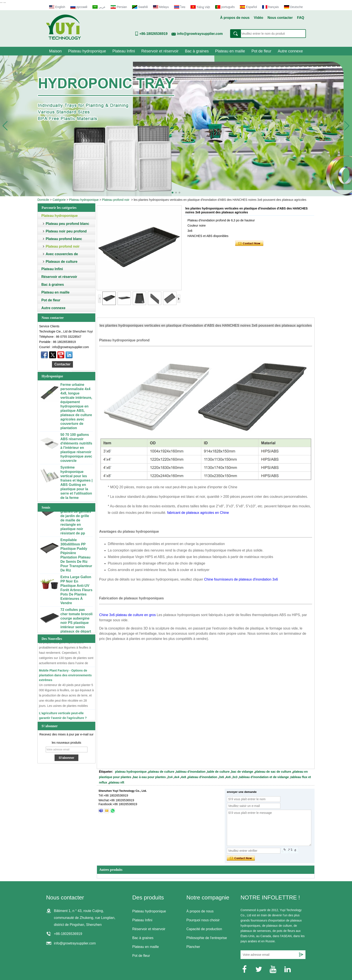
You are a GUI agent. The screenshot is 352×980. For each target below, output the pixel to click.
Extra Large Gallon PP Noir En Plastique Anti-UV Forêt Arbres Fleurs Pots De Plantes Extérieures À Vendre (76, 591)
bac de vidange (242, 772)
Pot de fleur (261, 51)
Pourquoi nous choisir (203, 920)
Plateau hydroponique (87, 51)
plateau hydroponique (131, 772)
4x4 (177, 777)
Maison (55, 51)
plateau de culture (161, 772)
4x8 (183, 777)
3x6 (221, 777)
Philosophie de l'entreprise (207, 938)
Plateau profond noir (116, 200)
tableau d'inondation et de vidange (264, 777)
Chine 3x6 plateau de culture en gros (128, 615)
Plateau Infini (124, 51)
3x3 (235, 777)
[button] (173, 193)
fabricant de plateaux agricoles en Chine (198, 513)
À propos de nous (235, 18)
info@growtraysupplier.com (200, 34)
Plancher (193, 947)
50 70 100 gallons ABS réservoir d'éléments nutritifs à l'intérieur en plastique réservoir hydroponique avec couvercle (76, 449)
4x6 (228, 777)
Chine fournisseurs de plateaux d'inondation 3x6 (241, 579)
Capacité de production (204, 929)
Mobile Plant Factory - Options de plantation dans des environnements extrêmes (65, 676)
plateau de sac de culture (273, 772)
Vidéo (259, 18)
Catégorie (59, 200)
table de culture (218, 772)
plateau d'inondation (202, 777)
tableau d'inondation (191, 772)
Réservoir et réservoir (160, 51)
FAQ (301, 18)
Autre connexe (290, 51)
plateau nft (117, 782)
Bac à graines (197, 51)
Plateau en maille (230, 51)
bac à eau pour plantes (149, 777)
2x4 (170, 777)
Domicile (43, 200)
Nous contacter (280, 18)
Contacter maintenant (62, 365)
